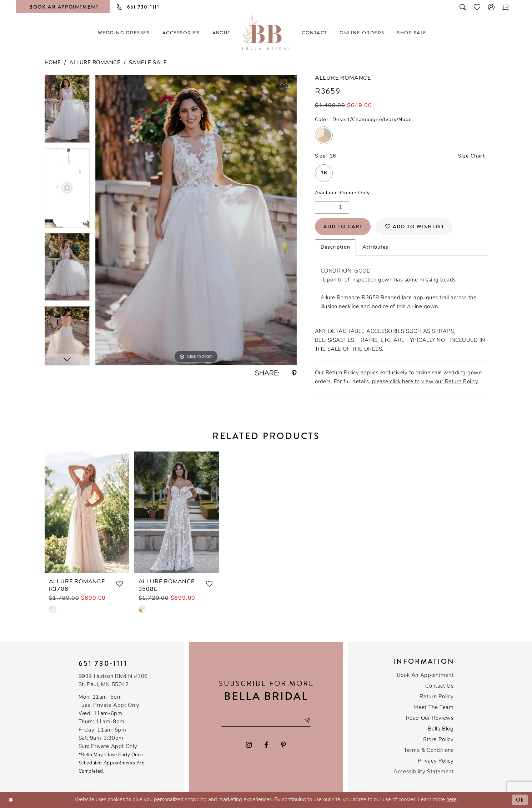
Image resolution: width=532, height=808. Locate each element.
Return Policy (436, 697)
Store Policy (438, 740)
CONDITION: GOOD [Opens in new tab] (346, 271)
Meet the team (433, 708)
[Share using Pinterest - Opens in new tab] (294, 374)
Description (335, 247)
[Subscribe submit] (307, 720)
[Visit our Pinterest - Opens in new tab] (283, 745)
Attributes (376, 247)
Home (53, 63)
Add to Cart (343, 226)
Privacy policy (436, 761)
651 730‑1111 (103, 664)
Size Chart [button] (472, 156)
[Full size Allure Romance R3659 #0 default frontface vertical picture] (196, 220)
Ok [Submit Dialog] (520, 800)
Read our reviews (430, 719)
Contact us (439, 686)
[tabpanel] (67, 111)
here (451, 800)
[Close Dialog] (11, 800)
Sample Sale (148, 63)
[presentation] (87, 512)
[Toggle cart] (506, 7)
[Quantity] (332, 208)
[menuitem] (124, 33)
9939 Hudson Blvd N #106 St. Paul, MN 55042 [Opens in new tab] (113, 681)
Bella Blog (441, 729)
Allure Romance (95, 63)
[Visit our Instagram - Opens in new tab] (249, 745)
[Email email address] (266, 720)
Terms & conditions (429, 751)
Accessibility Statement (423, 772)
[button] (492, 7)
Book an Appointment (425, 676)
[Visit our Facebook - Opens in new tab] (267, 745)
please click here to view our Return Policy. (426, 382)
